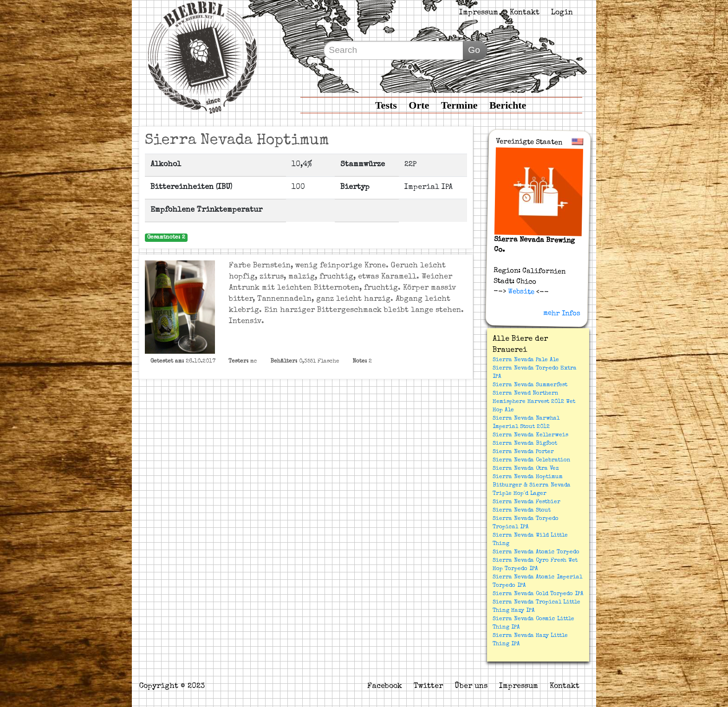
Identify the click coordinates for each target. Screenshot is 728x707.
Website (520, 292)
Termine (459, 105)
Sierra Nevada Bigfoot (525, 444)
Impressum (479, 13)
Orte (419, 105)
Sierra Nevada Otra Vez (526, 469)
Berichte (508, 105)
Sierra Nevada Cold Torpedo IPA (538, 594)
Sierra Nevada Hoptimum (528, 477)
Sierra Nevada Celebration (532, 461)
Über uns (471, 687)
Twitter (428, 687)
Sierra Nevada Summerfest (530, 385)
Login (562, 13)
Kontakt (525, 13)
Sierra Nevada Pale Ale (526, 360)
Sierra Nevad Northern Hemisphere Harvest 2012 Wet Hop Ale (534, 402)
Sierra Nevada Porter (523, 452)
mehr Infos (562, 313)
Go (474, 50)
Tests (386, 105)
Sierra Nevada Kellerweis (530, 435)
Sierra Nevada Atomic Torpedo (536, 552)
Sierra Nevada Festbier (526, 502)
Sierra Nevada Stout (522, 511)
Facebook (385, 687)
